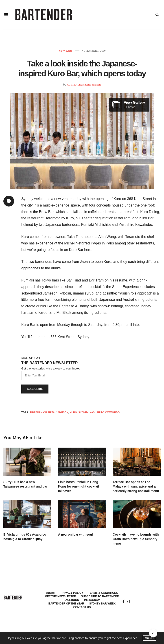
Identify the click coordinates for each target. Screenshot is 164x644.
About (51, 593)
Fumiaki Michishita (42, 412)
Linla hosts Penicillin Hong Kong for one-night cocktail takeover (79, 486)
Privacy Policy (72, 593)
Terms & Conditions (103, 593)
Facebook (71, 600)
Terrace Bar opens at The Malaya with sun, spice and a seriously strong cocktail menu (136, 486)
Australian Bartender (84, 85)
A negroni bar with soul (75, 534)
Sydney (83, 412)
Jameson (62, 412)
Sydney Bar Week (102, 604)
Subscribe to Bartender (100, 596)
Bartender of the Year (66, 604)
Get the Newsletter (61, 596)
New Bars (66, 51)
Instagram (92, 600)
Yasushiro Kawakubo (105, 412)
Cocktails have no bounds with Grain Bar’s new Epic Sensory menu (136, 539)
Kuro (73, 412)
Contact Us (82, 607)
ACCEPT (149, 638)
